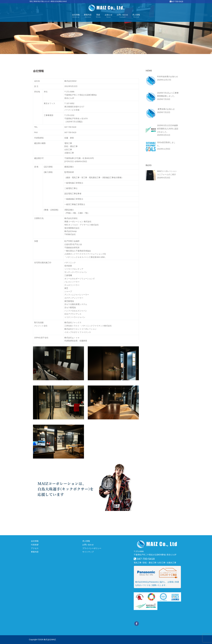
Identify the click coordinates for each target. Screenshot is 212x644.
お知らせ (109, 16)
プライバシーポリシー (92, 548)
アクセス (35, 548)
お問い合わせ (122, 16)
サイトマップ (88, 552)
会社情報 (76, 16)
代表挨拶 (35, 545)
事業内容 (88, 16)
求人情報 (136, 16)
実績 (98, 16)
